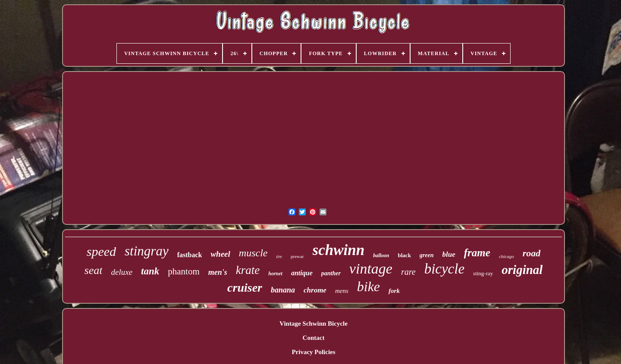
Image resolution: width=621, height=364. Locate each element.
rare (408, 272)
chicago (507, 256)
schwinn (339, 250)
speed (101, 251)
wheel (220, 254)
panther (331, 273)
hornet (275, 274)
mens (342, 291)
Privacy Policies (313, 352)
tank (150, 271)
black (405, 255)
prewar (297, 256)
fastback (190, 255)
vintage (371, 269)
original (522, 270)
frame (477, 253)
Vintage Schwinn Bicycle (314, 324)
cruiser (245, 288)
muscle (253, 253)
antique (302, 273)
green (427, 255)
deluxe (122, 272)
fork (394, 291)
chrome (315, 290)
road (532, 253)
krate (248, 270)
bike (369, 286)
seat (94, 270)
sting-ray (483, 273)
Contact (314, 338)
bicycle (444, 269)
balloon (381, 255)
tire (279, 257)
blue (449, 254)
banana (283, 290)
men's (218, 272)
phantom (184, 271)
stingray (147, 251)
